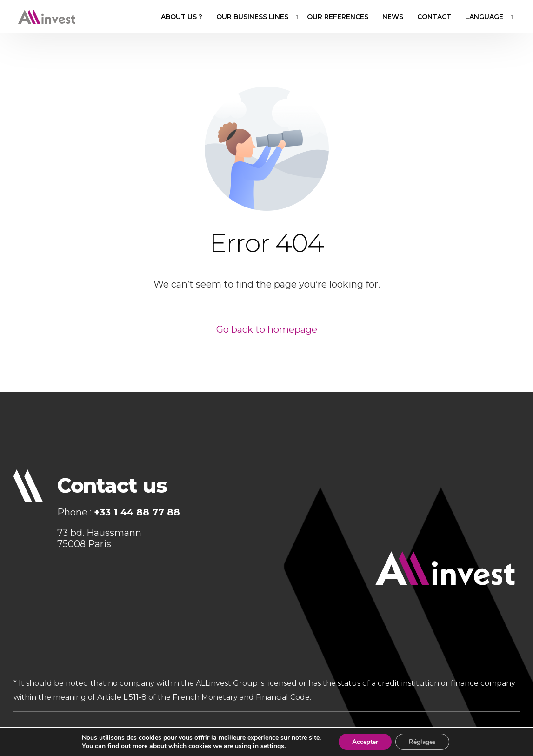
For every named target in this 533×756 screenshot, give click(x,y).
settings (271, 746)
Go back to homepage (267, 329)
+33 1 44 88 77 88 (137, 513)
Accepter (365, 741)
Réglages (423, 741)
